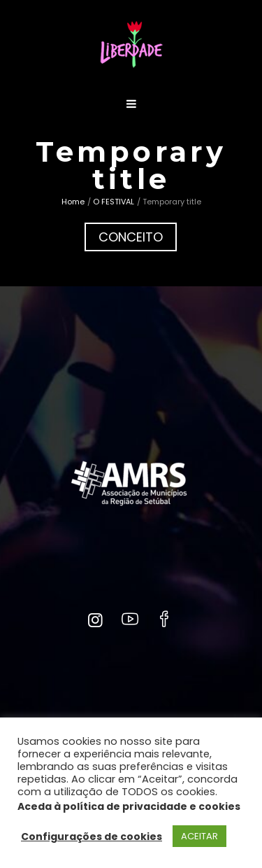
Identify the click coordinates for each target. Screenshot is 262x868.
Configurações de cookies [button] (92, 836)
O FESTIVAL (114, 202)
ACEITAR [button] (199, 836)
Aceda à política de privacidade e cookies (129, 806)
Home (73, 202)
